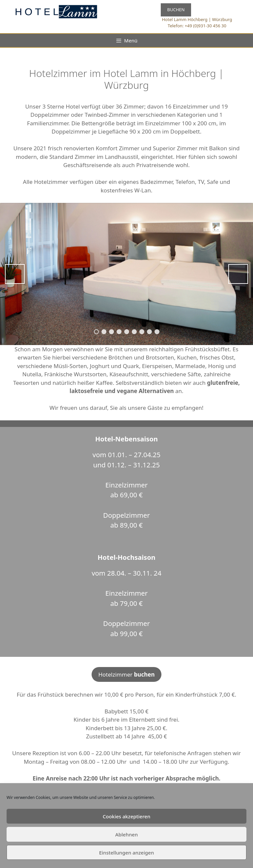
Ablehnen (127, 834)
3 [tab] (112, 332)
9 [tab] (157, 332)
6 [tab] (134, 332)
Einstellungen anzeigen (127, 853)
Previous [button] (15, 274)
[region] (126, 274)
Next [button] (238, 274)
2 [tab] (104, 332)
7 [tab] (142, 332)
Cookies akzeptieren (127, 816)
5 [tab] (127, 332)
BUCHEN (176, 10)
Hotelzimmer (126, 674)
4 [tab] (119, 332)
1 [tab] (96, 332)
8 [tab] (149, 332)
